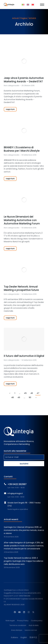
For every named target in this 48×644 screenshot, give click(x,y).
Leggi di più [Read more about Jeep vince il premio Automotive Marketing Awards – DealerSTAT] (10, 109)
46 (32, 393)
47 (38, 393)
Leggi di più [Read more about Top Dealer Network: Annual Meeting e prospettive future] (10, 318)
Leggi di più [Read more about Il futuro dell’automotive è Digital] (10, 384)
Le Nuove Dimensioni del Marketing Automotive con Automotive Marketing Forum (22, 220)
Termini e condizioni (18, 625)
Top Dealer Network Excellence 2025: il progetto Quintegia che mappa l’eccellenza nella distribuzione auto (23, 561)
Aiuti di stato (34, 625)
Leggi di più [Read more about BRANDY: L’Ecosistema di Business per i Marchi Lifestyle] (10, 179)
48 (12, 397)
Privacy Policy (23, 621)
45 (25, 393)
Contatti (8, 477)
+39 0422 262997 (17, 484)
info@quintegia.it (15, 493)
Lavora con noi (31, 630)
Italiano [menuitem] (15, 637)
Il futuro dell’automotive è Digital (24, 356)
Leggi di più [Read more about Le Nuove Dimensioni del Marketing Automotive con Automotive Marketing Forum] (10, 248)
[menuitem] (23, 5)
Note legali (10, 621)
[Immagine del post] (24, 61)
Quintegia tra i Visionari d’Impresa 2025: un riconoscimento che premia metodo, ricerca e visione (24, 530)
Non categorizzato (12, 85)
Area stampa (17, 630)
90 (30, 397)
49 (19, 397)
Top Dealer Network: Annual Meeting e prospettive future (21, 288)
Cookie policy (37, 621)
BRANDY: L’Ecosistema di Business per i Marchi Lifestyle (22, 149)
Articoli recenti (11, 519)
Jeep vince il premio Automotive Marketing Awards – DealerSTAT (24, 80)
